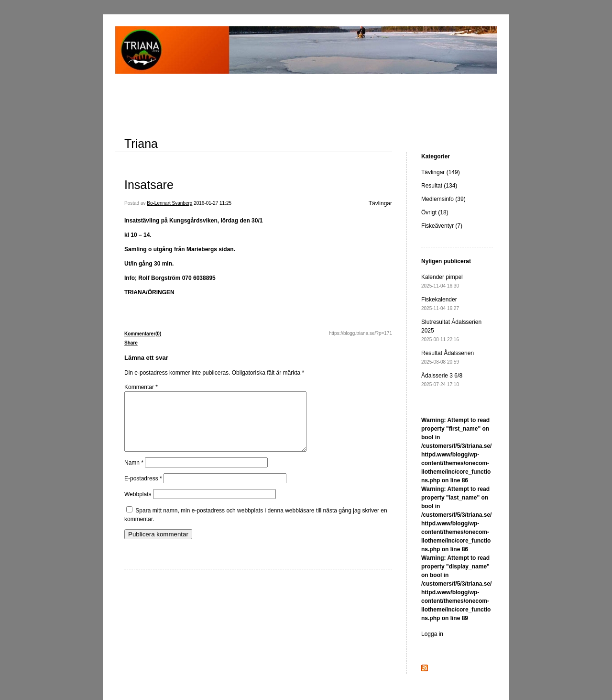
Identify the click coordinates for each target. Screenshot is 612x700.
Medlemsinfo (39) (443, 199)
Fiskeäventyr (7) (442, 226)
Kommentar (141, 387)
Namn (134, 474)
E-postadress (143, 490)
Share (131, 343)
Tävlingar (380, 203)
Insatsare (149, 185)
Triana (141, 144)
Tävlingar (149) (441, 172)
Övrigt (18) (435, 212)
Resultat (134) (439, 186)
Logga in (432, 634)
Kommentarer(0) (143, 334)
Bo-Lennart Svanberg (169, 203)
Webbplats (138, 506)
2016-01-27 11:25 (213, 203)
